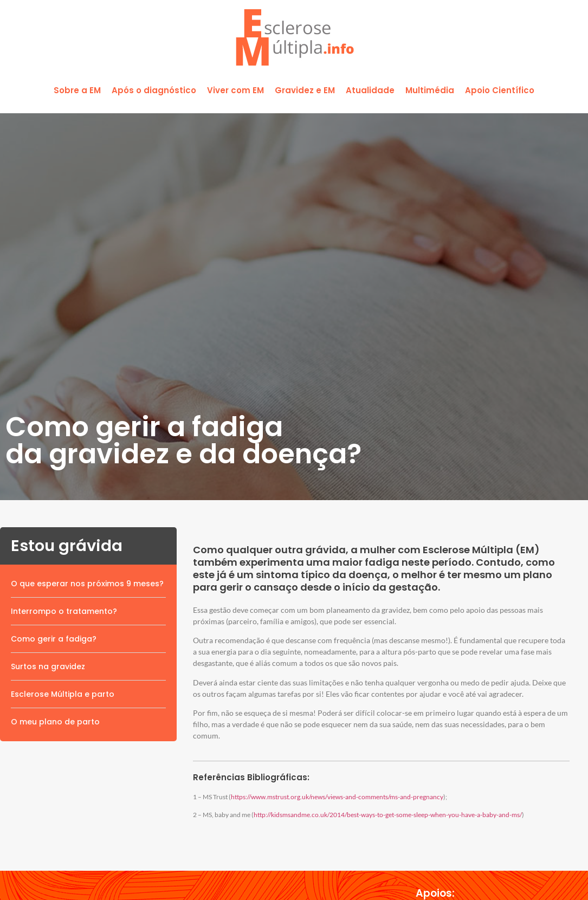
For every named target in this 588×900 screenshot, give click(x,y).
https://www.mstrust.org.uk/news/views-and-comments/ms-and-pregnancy (337, 797)
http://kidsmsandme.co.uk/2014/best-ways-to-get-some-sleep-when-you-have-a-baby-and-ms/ (388, 815)
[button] (77, 91)
